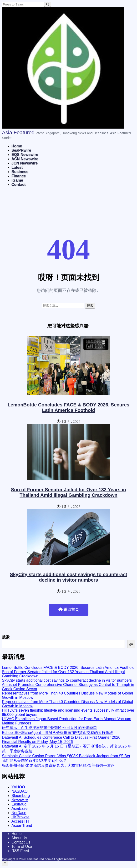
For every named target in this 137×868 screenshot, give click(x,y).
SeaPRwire (21, 150)
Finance (19, 176)
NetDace (19, 813)
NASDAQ (20, 791)
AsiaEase (20, 808)
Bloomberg (21, 796)
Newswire (20, 800)
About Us (19, 838)
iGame (17, 180)
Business (20, 172)
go (131, 644)
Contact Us (21, 842)
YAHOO (18, 787)
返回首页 (69, 610)
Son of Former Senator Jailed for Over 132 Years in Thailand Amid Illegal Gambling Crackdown (68, 492)
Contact (19, 185)
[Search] (48, 4)
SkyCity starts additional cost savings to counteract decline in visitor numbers (68, 577)
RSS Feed (20, 851)
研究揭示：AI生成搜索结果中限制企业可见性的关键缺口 (49, 728)
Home (17, 146)
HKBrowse (20, 817)
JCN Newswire (25, 163)
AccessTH (20, 821)
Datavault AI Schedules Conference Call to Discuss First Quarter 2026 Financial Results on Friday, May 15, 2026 (61, 740)
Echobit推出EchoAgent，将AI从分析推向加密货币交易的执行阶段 (58, 733)
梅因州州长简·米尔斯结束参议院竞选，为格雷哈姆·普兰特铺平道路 (58, 765)
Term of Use (22, 846)
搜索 (6, 637)
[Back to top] (5, 864)
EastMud (19, 804)
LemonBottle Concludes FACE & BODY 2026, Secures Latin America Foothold (68, 407)
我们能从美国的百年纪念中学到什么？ (34, 760)
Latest (17, 167)
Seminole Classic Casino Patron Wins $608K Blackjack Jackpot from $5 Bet (66, 756)
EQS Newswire (25, 155)
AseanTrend (22, 826)
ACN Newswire (25, 159)
